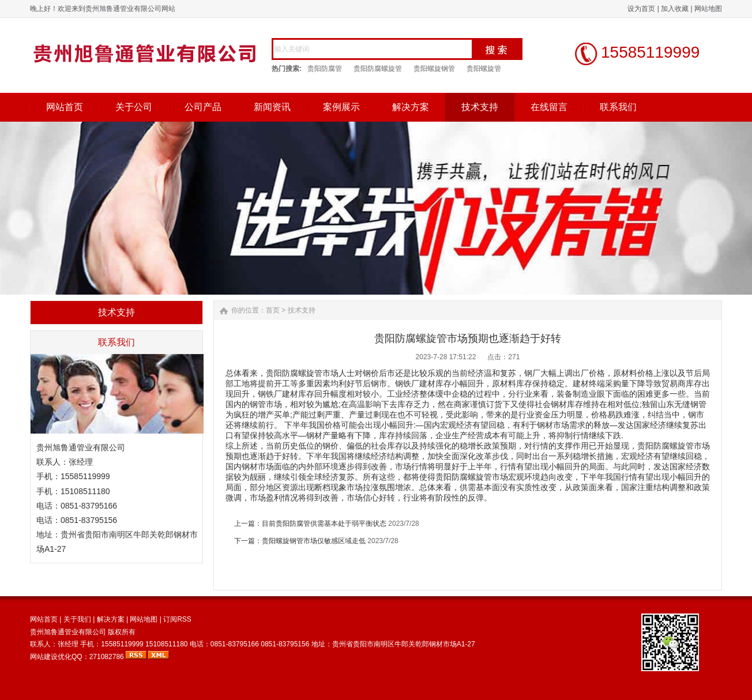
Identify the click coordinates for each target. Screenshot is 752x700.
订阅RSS (177, 619)
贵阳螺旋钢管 (434, 69)
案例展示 (341, 107)
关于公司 (134, 107)
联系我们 (618, 107)
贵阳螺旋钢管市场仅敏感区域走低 (314, 541)
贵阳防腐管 (325, 69)
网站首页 (65, 107)
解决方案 (411, 107)
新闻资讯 (272, 107)
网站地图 (708, 9)
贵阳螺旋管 (484, 69)
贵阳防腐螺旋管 (378, 69)
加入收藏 (675, 9)
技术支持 (480, 107)
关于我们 (77, 619)
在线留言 (549, 107)
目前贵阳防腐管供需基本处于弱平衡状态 (324, 524)
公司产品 (203, 107)
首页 (273, 310)
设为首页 (641, 9)
